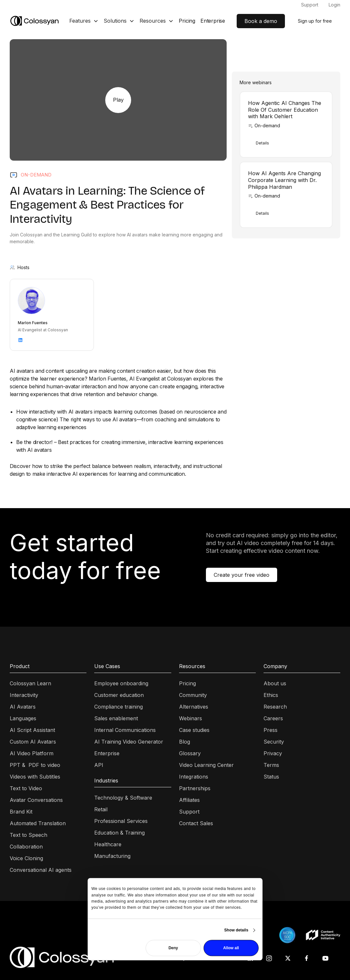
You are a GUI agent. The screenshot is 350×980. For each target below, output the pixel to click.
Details (262, 143)
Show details (236, 930)
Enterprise (213, 21)
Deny (173, 948)
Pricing (187, 21)
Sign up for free (315, 21)
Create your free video (242, 575)
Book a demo (261, 21)
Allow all (231, 948)
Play (118, 100)
